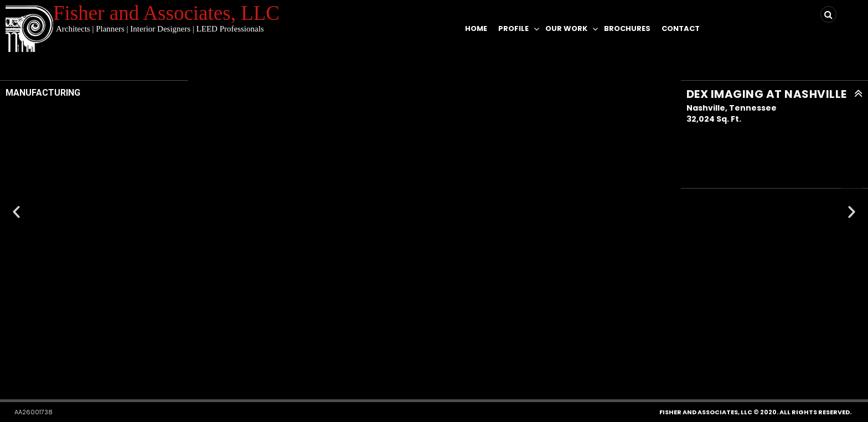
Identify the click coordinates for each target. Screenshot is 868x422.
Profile (513, 28)
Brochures (627, 28)
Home (476, 28)
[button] (412, 367)
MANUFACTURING (43, 93)
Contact (681, 28)
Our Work (566, 28)
